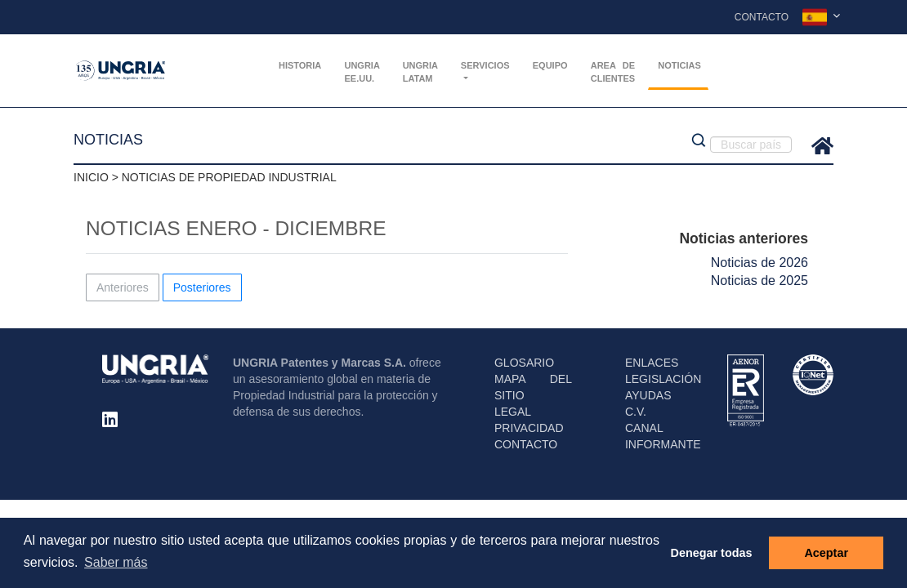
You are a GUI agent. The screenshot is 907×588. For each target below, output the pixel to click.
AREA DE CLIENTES (613, 72)
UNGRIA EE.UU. (362, 72)
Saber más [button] (116, 562)
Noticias (679, 65)
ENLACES (652, 363)
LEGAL (513, 412)
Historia (300, 65)
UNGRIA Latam (420, 72)
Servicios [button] (485, 65)
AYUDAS (648, 395)
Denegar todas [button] (712, 553)
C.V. (636, 412)
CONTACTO (526, 444)
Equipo (550, 65)
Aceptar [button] (826, 553)
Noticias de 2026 (760, 263)
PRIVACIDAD (529, 428)
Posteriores (202, 287)
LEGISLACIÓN (663, 379)
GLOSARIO (524, 363)
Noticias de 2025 (760, 281)
